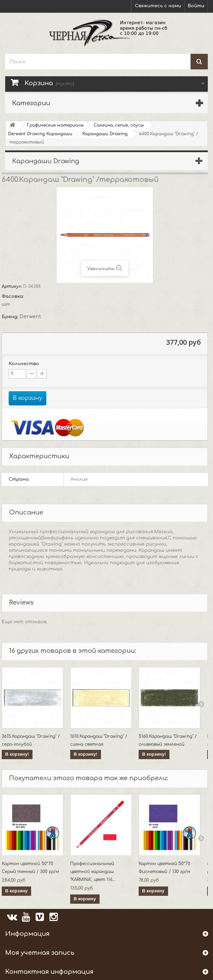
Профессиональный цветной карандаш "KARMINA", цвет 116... (93, 872)
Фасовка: (13, 296)
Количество (24, 364)
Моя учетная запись (40, 953)
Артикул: (12, 286)
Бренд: (11, 317)
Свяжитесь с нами (158, 6)
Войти (196, 6)
